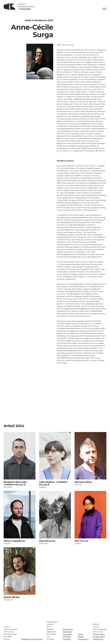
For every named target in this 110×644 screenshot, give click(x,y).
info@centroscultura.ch (32, 639)
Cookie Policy (99, 637)
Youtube (67, 639)
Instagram (67, 634)
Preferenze (98, 639)
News (80, 634)
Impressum (83, 639)
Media (81, 637)
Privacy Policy (99, 634)
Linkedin (67, 637)
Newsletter (68, 629)
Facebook (67, 632)
